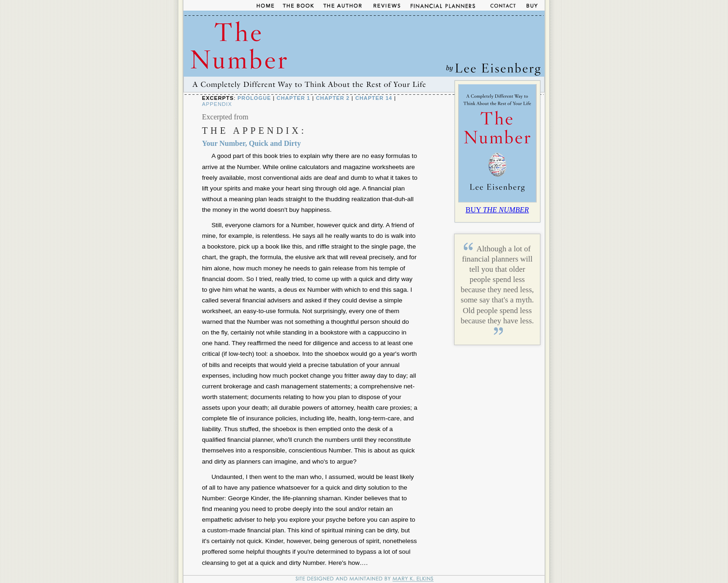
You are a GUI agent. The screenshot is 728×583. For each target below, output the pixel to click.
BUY (497, 210)
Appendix (217, 104)
